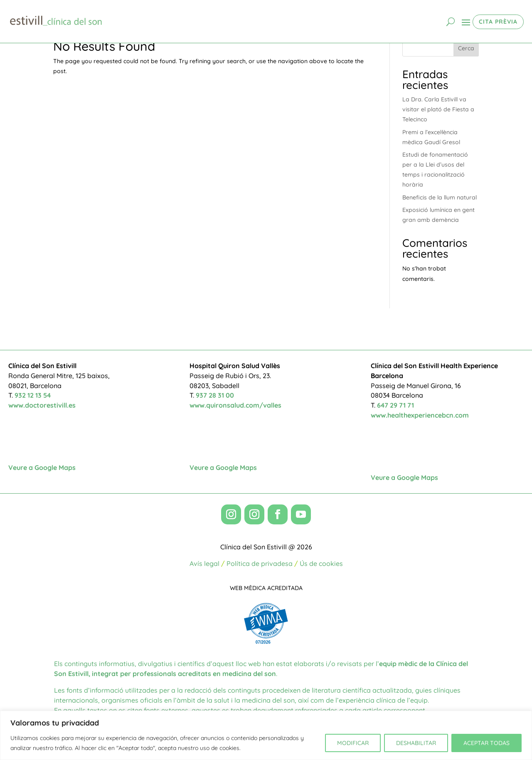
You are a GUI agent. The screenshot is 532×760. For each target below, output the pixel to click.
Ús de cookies (321, 563)
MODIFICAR (353, 743)
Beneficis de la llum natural (440, 197)
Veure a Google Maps (42, 467)
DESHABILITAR (416, 743)
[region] (266, 735)
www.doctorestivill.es (42, 405)
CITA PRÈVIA (498, 22)
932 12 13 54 (33, 395)
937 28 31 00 (215, 395)
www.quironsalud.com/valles (235, 405)
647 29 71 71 (395, 405)
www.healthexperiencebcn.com (420, 415)
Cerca (466, 48)
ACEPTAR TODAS (486, 743)
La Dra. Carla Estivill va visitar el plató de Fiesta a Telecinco (438, 109)
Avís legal (204, 563)
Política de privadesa (260, 563)
